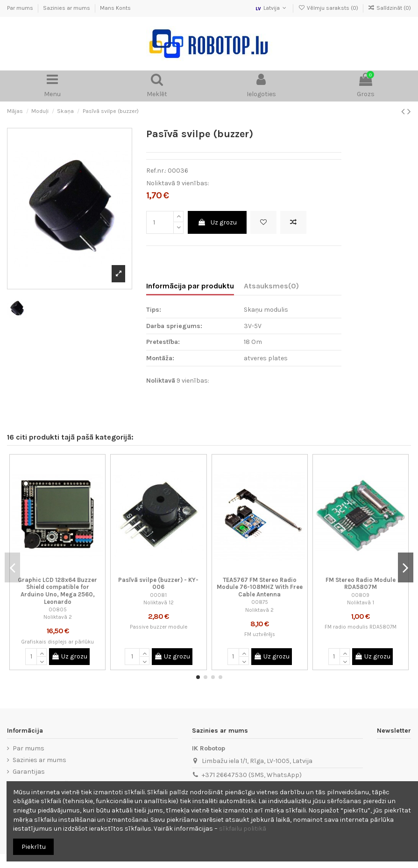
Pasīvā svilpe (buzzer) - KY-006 (158, 584)
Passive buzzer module (159, 627)
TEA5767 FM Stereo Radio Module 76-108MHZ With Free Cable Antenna (260, 587)
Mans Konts (115, 8)
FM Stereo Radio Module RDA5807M (361, 584)
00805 (58, 610)
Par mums (21, 8)
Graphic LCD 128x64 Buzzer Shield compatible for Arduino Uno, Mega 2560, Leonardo (57, 591)
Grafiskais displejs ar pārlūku (57, 642)
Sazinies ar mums (67, 8)
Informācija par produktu (190, 286)
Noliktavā (161, 183)
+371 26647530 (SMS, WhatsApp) (252, 775)
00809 (360, 595)
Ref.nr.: (156, 171)
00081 (158, 595)
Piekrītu (34, 847)
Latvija (271, 8)
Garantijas (29, 772)
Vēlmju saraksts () (329, 8)
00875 (260, 602)
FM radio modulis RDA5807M (361, 627)
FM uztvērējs (260, 634)
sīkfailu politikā (243, 829)
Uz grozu (217, 222)
